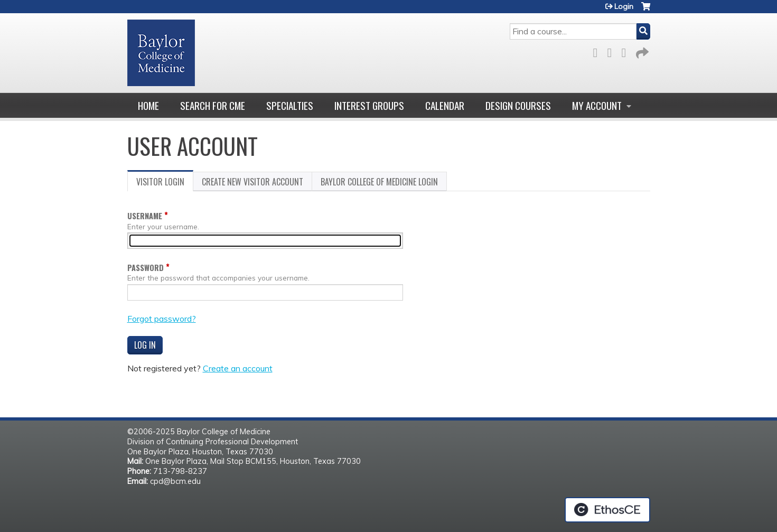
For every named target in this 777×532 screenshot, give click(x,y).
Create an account (238, 368)
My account (597, 105)
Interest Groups (369, 105)
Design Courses (518, 105)
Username (145, 216)
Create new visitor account (252, 182)
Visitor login (165, 183)
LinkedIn (627, 51)
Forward (641, 51)
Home (148, 105)
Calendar (445, 105)
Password (146, 268)
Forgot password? (162, 319)
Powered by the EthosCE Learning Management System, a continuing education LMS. (607, 510)
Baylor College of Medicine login (379, 182)
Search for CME (213, 105)
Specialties (290, 105)
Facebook (598, 51)
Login (624, 6)
